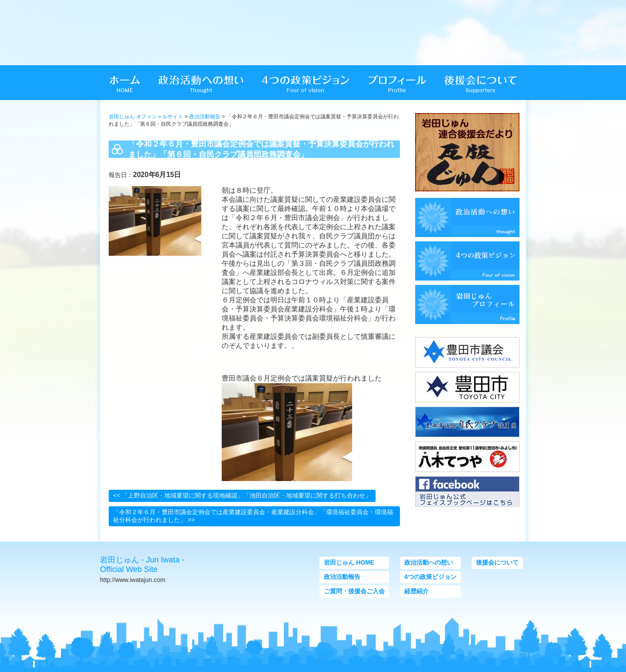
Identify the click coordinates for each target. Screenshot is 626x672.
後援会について (497, 562)
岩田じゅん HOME (349, 562)
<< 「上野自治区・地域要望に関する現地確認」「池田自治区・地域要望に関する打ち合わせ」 (242, 495)
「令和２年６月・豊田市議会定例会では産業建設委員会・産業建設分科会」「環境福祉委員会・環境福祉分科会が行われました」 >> (253, 516)
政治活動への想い (429, 562)
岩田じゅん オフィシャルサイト (146, 117)
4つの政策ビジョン (430, 577)
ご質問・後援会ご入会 (354, 591)
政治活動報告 (205, 117)
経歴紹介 (416, 591)
